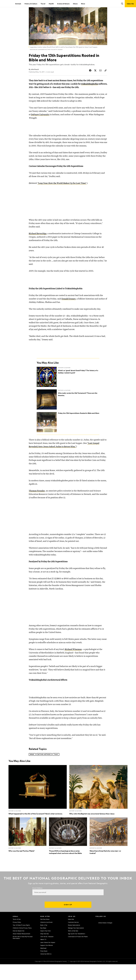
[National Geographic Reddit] (121, 935)
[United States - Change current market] (104, 939)
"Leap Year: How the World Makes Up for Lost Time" (62, 193)
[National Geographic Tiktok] (117, 935)
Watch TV (43, 955)
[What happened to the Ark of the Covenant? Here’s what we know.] (38, 806)
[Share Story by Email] (100, 78)
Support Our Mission (47, 961)
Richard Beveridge (38, 243)
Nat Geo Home (45, 935)
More (83, 4)
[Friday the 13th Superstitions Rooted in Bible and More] (68, 436)
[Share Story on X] (95, 78)
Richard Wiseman (73, 663)
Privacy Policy (17, 938)
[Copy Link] (106, 78)
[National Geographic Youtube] (109, 935)
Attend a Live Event (46, 938)
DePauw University (40, 122)
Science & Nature (63, 4)
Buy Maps (43, 944)
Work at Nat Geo (73, 947)
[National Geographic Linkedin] (113, 935)
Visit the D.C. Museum (47, 952)
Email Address (37, 904)
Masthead (43, 964)
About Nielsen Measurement (22, 950)
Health (51, 4)
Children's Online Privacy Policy (22, 944)
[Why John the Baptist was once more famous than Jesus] (98, 806)
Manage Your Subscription (76, 944)
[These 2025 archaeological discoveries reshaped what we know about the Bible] (68, 852)
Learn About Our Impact (48, 958)
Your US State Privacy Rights (21, 941)
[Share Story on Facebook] (90, 78)
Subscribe (71, 935)
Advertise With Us (46, 970)
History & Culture (31, 4)
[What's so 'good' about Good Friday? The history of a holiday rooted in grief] (68, 390)
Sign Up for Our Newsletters (77, 950)
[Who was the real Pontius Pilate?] (27, 851)
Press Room (44, 967)
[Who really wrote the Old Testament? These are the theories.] (68, 413)
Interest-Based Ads (19, 947)
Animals (18, 4)
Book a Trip (44, 941)
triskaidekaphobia (90, 91)
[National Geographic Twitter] (105, 935)
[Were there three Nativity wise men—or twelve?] (109, 852)
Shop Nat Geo (45, 950)
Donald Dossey (69, 310)
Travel (43, 4)
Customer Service (73, 938)
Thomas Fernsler (37, 505)
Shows (75, 4)
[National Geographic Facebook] (101, 935)
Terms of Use (17, 935)
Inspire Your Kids (45, 947)
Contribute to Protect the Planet (78, 952)
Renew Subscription (74, 941)
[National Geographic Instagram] (96, 935)
